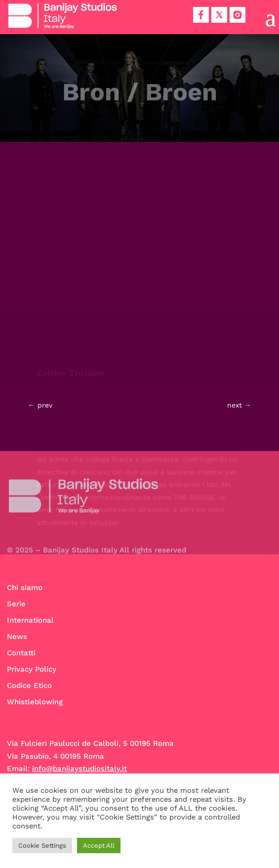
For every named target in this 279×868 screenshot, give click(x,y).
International (30, 620)
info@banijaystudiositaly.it (80, 769)
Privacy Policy (32, 669)
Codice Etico (29, 685)
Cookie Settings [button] (42, 845)
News (17, 637)
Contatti (21, 653)
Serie (16, 604)
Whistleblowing (35, 702)
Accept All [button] (99, 845)
